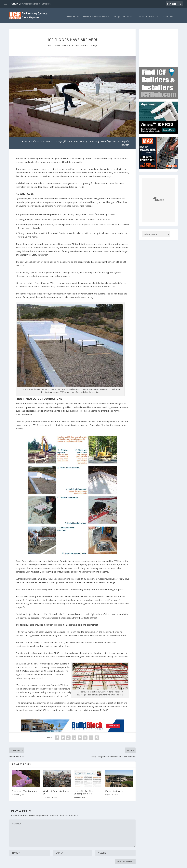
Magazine (168, 14)
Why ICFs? (71, 14)
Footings (93, 42)
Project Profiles (123, 14)
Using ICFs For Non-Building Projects (84, 790)
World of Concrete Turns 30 (56, 790)
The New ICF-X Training (25, 788)
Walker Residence (114, 788)
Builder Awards (147, 14)
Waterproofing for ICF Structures (36, 4)
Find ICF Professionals (95, 14)
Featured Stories (71, 42)
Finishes (84, 42)
